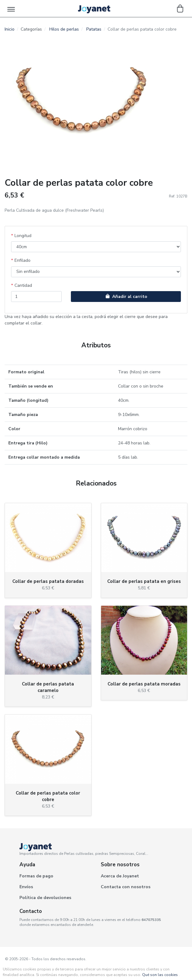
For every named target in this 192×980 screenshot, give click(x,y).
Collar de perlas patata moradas (144, 684)
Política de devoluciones (45, 898)
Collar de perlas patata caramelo (48, 687)
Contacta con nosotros (126, 887)
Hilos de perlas (64, 29)
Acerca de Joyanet (120, 876)
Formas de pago (36, 876)
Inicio (10, 29)
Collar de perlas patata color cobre (48, 796)
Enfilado (22, 260)
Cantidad (23, 285)
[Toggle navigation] (12, 9)
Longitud (23, 236)
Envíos (26, 887)
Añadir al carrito (126, 297)
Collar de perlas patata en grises (144, 581)
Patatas (94, 29)
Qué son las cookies (160, 975)
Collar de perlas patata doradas (48, 581)
